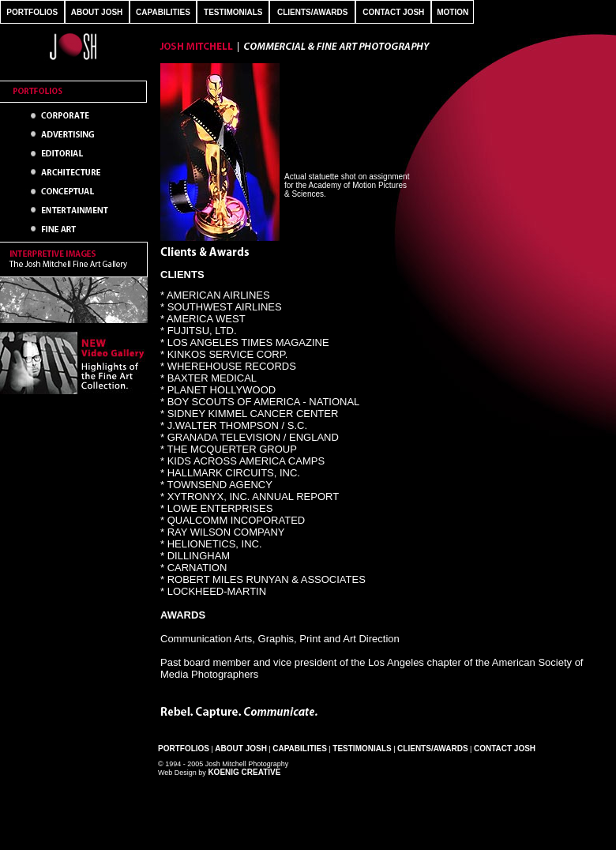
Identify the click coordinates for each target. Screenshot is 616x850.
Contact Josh (505, 748)
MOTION (453, 12)
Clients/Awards (432, 748)
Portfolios (184, 748)
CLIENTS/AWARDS (312, 12)
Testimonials (362, 748)
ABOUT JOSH (97, 12)
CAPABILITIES (163, 12)
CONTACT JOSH (393, 12)
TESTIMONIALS (233, 12)
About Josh (241, 748)
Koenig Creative (244, 772)
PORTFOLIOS (32, 12)
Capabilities (300, 748)
